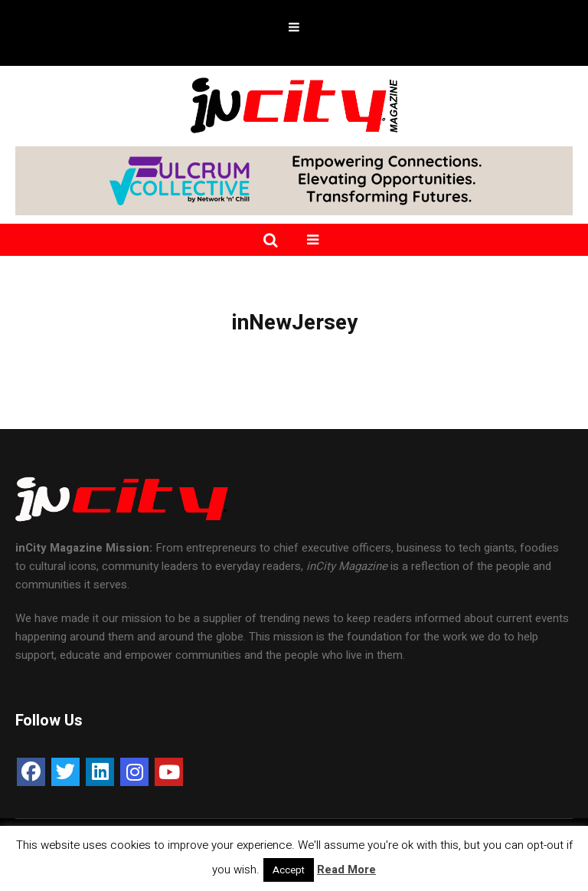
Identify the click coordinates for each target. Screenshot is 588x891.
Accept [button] (289, 870)
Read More (346, 870)
